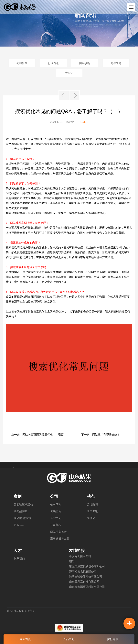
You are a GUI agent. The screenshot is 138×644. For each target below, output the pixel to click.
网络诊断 (85, 63)
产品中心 (69, 639)
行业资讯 (53, 63)
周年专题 (116, 63)
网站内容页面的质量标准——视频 (43, 435)
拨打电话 (113, 639)
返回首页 (25, 639)
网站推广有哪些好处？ (106, 435)
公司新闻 (22, 63)
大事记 (69, 73)
